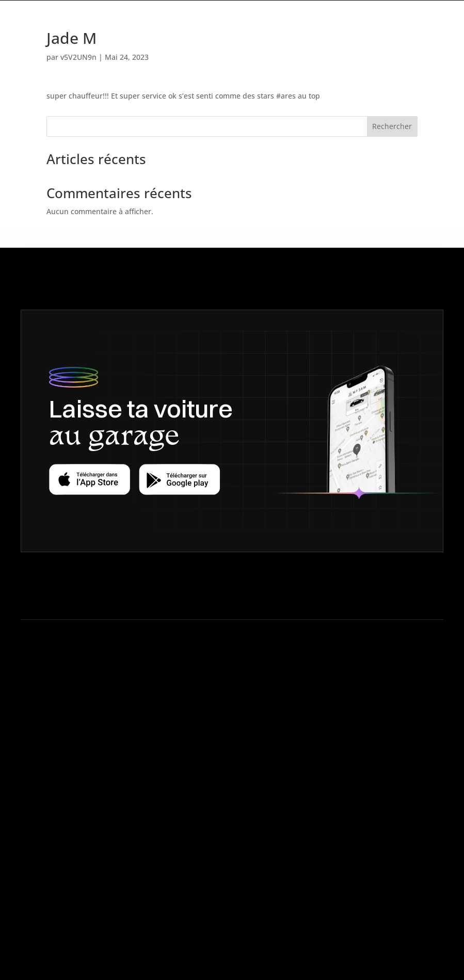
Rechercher (392, 126)
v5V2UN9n (78, 57)
